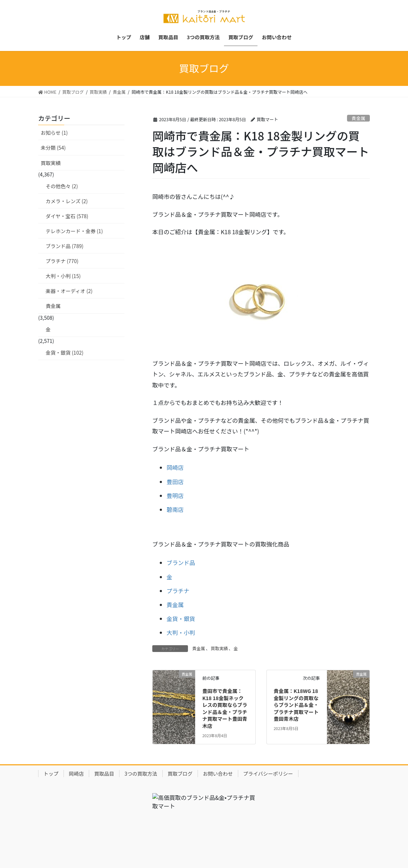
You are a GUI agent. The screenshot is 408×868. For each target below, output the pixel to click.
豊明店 (175, 495)
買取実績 (219, 648)
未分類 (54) (53, 148)
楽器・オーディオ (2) (69, 291)
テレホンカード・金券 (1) (74, 231)
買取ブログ (180, 774)
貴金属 (358, 118)
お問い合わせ (218, 774)
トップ (51, 774)
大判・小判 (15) (63, 276)
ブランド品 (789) (65, 246)
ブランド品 (181, 563)
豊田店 (175, 482)
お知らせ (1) (54, 133)
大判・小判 (181, 632)
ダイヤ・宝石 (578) (67, 216)
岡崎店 (175, 467)
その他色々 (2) (62, 186)
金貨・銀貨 (181, 618)
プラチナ (178, 591)
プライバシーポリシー (268, 774)
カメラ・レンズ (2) (67, 201)
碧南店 (175, 509)
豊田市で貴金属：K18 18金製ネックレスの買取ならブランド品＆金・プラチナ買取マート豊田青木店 (225, 708)
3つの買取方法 (141, 774)
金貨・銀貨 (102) (65, 353)
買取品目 (104, 774)
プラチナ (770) (62, 261)
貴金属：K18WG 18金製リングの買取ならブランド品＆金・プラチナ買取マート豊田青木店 (296, 705)
